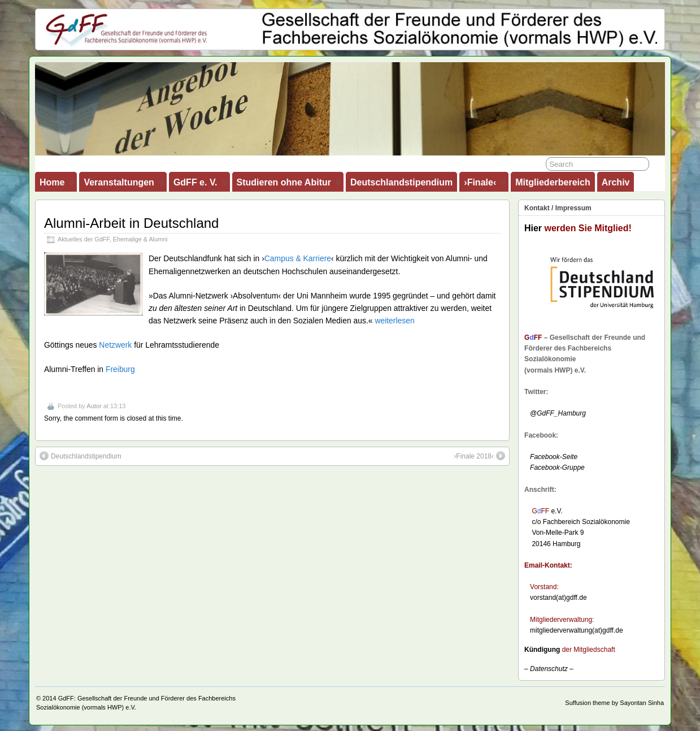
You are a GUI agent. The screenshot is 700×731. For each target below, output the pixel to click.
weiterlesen (394, 321)
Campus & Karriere (298, 258)
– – (549, 669)
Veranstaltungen (123, 185)
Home (57, 185)
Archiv (616, 182)
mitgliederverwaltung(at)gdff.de (577, 630)
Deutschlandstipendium (401, 182)
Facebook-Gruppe (555, 468)
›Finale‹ (485, 185)
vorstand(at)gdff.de (558, 598)
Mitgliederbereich (553, 182)
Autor (94, 406)
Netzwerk (115, 345)
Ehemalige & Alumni (140, 239)
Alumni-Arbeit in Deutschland (131, 223)
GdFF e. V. (200, 185)
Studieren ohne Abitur (289, 185)
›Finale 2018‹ (479, 456)
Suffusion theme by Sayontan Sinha (614, 703)
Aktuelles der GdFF (84, 239)
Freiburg (120, 369)
